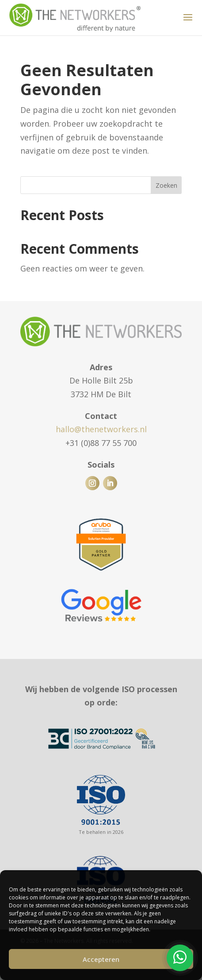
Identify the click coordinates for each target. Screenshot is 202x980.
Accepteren (101, 959)
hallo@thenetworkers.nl (101, 429)
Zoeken (166, 185)
